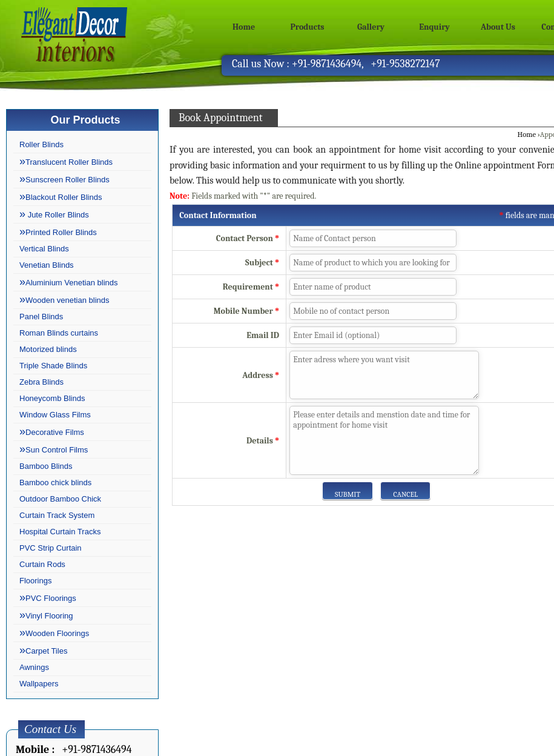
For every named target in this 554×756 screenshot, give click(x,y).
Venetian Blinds (47, 265)
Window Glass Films (55, 415)
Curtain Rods (42, 564)
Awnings (34, 667)
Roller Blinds (41, 144)
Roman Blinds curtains (59, 333)
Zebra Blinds (41, 382)
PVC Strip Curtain (51, 548)
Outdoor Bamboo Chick (60, 499)
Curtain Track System (57, 515)
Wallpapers (39, 684)
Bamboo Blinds (46, 466)
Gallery (371, 27)
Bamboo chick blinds (55, 482)
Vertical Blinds (44, 249)
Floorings (35, 581)
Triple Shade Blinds (53, 366)
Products (308, 27)
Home (244, 27)
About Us (498, 27)
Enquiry (434, 27)
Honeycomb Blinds (52, 398)
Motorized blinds (48, 349)
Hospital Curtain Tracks (60, 532)
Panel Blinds (41, 317)
